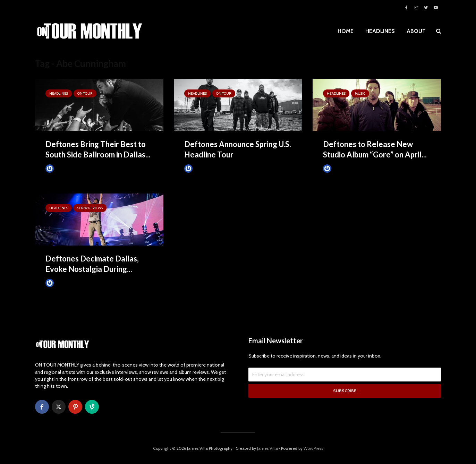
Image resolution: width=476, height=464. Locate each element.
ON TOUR (85, 93)
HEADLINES (380, 31)
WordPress (313, 448)
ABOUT (416, 31)
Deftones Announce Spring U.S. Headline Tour (238, 149)
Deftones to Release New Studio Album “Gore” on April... (375, 149)
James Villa (61, 168)
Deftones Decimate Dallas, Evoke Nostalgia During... (92, 264)
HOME (346, 31)
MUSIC (360, 93)
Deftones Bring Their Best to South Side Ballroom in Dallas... (98, 149)
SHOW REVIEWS (90, 208)
